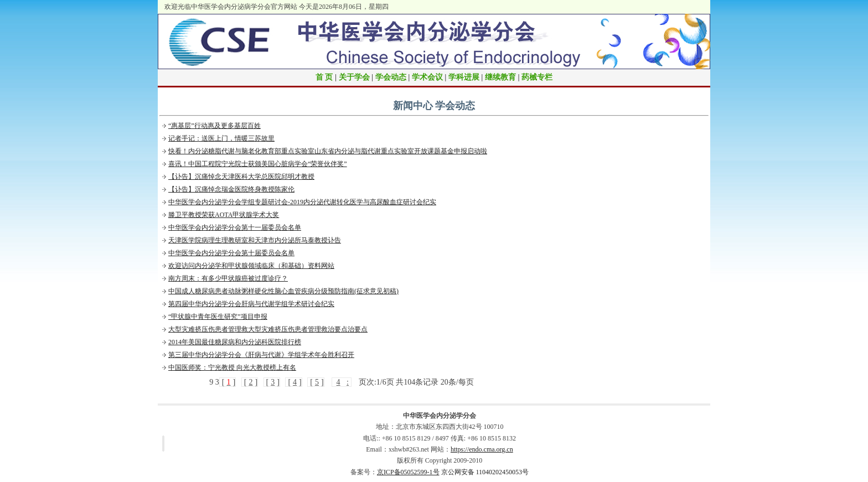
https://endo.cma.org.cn (482, 449)
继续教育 (500, 77)
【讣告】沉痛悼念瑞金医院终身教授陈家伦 (231, 189)
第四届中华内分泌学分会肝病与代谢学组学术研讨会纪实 (251, 304)
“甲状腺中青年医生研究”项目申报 (218, 317)
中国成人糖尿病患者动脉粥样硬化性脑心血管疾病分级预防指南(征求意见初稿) (283, 291)
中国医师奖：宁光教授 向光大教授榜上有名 (232, 367)
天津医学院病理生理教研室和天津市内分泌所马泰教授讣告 (255, 240)
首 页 (324, 77)
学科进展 (464, 77)
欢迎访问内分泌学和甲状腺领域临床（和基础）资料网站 (251, 266)
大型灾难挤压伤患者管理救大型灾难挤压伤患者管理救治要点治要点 (268, 329)
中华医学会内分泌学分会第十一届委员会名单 (235, 227)
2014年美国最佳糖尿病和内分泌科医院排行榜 (235, 342)
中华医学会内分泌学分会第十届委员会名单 (231, 253)
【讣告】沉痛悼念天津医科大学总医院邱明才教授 (241, 177)
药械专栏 (537, 77)
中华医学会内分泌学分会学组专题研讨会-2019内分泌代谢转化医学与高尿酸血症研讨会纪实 (302, 202)
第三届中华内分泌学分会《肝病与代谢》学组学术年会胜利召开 (261, 355)
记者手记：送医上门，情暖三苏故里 (221, 138)
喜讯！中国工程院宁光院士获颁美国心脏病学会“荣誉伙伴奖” (258, 164)
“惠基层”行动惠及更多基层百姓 (215, 126)
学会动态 (391, 77)
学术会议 (427, 77)
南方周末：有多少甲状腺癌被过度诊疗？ (228, 278)
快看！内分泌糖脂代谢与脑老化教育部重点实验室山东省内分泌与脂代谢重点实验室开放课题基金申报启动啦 (328, 151)
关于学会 (354, 77)
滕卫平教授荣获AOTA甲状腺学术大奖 (224, 215)
